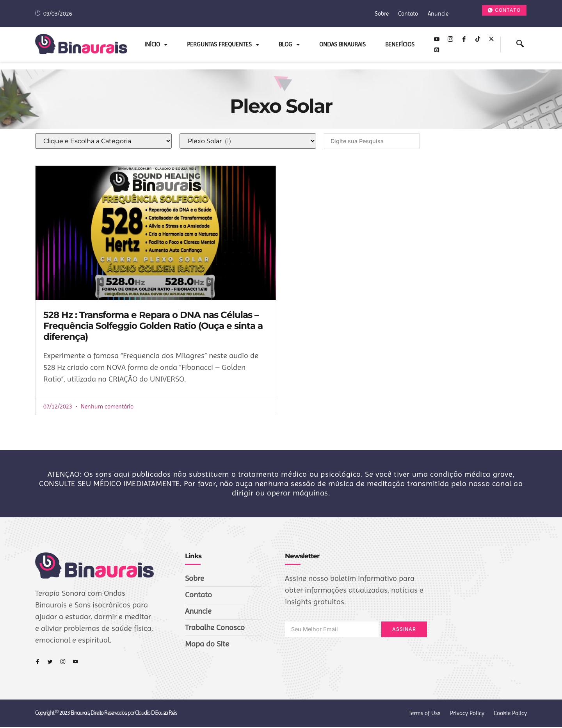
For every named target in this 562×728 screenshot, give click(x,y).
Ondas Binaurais (342, 44)
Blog (289, 45)
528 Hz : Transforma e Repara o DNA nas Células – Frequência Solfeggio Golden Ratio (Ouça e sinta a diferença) (153, 327)
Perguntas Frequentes (223, 45)
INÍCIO (156, 45)
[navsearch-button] (520, 44)
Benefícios (400, 44)
